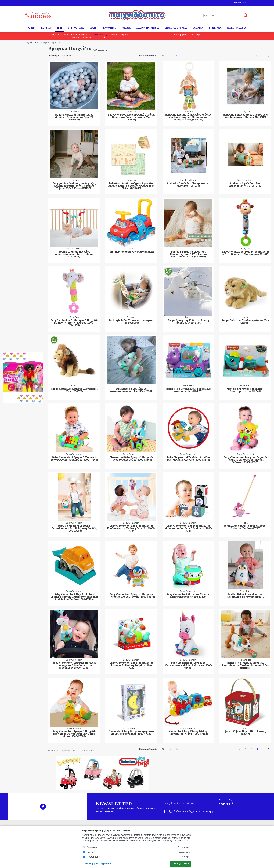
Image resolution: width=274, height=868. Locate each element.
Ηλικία (8, 243)
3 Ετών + (14, 271)
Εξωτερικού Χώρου (20, 112)
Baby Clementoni (19, 55)
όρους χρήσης (209, 811)
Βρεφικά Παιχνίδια (19, 145)
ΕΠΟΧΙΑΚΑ (215, 28)
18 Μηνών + (16, 262)
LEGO (93, 28)
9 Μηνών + (15, 290)
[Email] (190, 803)
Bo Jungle (14, 69)
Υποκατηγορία (12, 135)
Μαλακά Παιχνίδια (19, 203)
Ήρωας (9, 210)
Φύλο (8, 295)
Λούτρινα (15, 122)
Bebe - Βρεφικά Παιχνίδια (23, 108)
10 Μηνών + (16, 253)
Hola (12, 93)
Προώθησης (93, 857)
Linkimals (15, 163)
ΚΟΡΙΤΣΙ (46, 28)
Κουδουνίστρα (17, 186)
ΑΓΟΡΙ (32, 28)
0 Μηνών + (15, 248)
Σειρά (8, 158)
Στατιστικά (92, 852)
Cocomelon (16, 216)
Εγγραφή (225, 803)
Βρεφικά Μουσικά (19, 177)
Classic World (16, 74)
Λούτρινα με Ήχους (20, 199)
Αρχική (29, 43)
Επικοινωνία (240, 3)
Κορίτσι (14, 310)
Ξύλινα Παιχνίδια (19, 126)
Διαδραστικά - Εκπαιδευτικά (24, 182)
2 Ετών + (14, 267)
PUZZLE (126, 28)
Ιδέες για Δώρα (17, 117)
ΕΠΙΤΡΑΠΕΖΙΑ (76, 28)
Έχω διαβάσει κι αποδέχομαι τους (193, 811)
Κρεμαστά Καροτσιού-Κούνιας (21, 193)
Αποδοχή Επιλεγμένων (98, 863)
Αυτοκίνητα (16, 173)
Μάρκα (9, 50)
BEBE (59, 28)
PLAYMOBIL (109, 28)
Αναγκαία (92, 847)
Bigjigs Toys (16, 65)
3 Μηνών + (15, 276)
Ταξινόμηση (54, 55)
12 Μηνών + (16, 257)
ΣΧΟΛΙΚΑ (198, 28)
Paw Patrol (15, 225)
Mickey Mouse (17, 220)
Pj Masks (14, 140)
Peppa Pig (15, 230)
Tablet (13, 168)
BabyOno (15, 60)
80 (177, 55)
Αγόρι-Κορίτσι (17, 305)
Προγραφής (16, 149)
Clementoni (16, 79)
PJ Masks (14, 234)
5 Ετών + (14, 281)
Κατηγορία (10, 102)
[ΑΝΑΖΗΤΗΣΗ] (245, 15)
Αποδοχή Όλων (181, 863)
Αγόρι (13, 300)
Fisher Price (16, 83)
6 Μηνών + (15, 285)
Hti (11, 97)
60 (170, 55)
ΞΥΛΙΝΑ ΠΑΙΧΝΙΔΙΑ (148, 28)
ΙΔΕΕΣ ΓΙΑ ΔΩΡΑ (237, 28)
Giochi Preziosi (17, 88)
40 (163, 55)
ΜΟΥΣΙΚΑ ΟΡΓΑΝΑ (176, 28)
